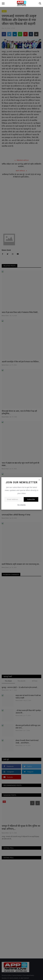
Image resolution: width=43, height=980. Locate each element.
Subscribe (31, 499)
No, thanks (21, 505)
